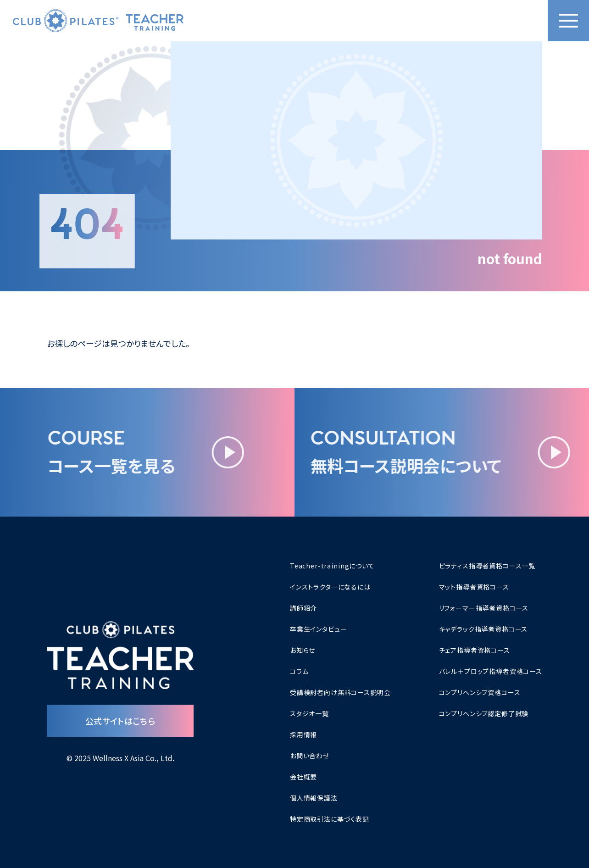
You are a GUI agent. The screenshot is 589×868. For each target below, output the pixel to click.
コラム (299, 671)
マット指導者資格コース (474, 587)
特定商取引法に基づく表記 (330, 819)
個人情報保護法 (314, 798)
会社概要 (303, 777)
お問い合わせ (310, 756)
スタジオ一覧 (309, 713)
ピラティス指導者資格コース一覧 (487, 566)
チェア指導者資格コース (475, 650)
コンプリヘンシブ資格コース (480, 692)
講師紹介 (303, 608)
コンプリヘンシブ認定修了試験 (484, 713)
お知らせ (303, 650)
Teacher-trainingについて (332, 566)
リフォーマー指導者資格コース (484, 608)
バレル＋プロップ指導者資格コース (491, 671)
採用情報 (303, 734)
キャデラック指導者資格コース (483, 629)
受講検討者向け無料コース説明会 (340, 692)
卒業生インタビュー (319, 629)
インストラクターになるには (330, 587)
